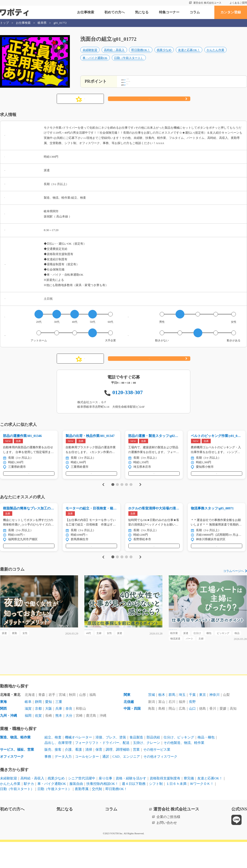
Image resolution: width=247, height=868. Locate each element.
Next (141, 496)
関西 (3, 735)
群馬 (172, 721)
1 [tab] (113, 496)
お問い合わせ (167, 849)
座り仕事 (105, 805)
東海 (3, 728)
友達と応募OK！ (189, 55)
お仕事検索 (86, 12)
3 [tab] (122, 496)
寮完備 (189, 805)
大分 (69, 742)
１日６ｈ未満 (176, 810)
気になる (142, 12)
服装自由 (76, 810)
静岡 (38, 728)
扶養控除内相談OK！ (102, 810)
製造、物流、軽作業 (15, 764)
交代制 (97, 815)
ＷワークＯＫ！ (202, 810)
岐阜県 (42, 23)
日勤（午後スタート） (54, 815)
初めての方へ (115, 12)
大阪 (49, 735)
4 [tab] (126, 496)
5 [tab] (131, 496)
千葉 (192, 721)
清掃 (89, 776)
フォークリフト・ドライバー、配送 (102, 769)
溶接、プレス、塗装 (111, 764)
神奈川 (214, 721)
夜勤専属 (82, 815)
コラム (195, 12)
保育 (99, 776)
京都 (38, 735)
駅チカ (29, 810)
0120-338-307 (128, 399)
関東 (127, 721)
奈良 (69, 735)
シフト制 (156, 810)
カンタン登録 (231, 12)
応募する (149, 105)
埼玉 (182, 721)
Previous (103, 496)
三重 (59, 728)
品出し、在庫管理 (58, 769)
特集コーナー (169, 12)
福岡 (28, 742)
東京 (203, 721)
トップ (4, 23)
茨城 (152, 721)
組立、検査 (53, 764)
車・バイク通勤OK (95, 63)
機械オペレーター (78, 764)
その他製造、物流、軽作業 (184, 769)
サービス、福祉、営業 (17, 776)
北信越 (129, 728)
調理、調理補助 (118, 776)
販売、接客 (53, 776)
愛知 (49, 728)
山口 (192, 735)
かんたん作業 (215, 55)
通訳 (106, 783)
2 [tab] (117, 496)
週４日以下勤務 (134, 810)
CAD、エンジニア (126, 783)
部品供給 (153, 764)
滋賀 (28, 735)
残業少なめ (164, 55)
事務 (48, 783)
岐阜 (28, 728)
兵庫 (59, 735)
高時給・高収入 (114, 55)
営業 (136, 776)
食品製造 (136, 764)
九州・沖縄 (9, 742)
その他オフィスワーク (160, 783)
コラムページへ (234, 587)
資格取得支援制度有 (165, 805)
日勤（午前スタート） (129, 63)
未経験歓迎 (90, 55)
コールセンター (87, 783)
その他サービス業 (157, 776)
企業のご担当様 (168, 843)
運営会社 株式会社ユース (207, 3)
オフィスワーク (12, 783)
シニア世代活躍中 (82, 805)
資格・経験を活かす (131, 805)
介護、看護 (73, 776)
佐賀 (38, 742)
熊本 (59, 742)
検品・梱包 (206, 764)
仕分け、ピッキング (179, 764)
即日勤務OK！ (141, 55)
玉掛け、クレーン (147, 769)
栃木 (162, 721)
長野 (192, 728)
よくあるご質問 (238, 3)
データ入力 (63, 783)
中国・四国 (132, 735)
